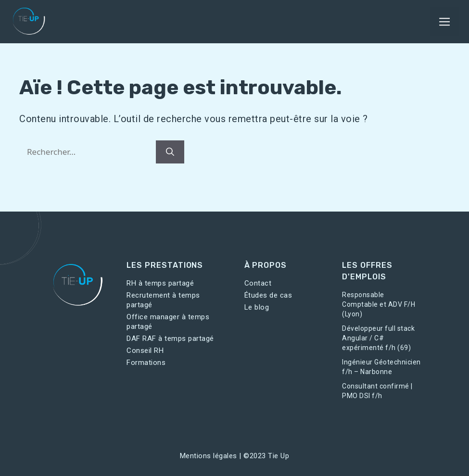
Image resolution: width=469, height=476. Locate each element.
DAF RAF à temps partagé (170, 338)
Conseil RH (145, 351)
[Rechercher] (170, 152)
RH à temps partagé (160, 283)
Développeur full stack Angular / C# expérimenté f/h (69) (378, 338)
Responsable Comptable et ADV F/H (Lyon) (379, 304)
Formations (146, 363)
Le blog (257, 307)
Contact (258, 283)
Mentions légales (209, 456)
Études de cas (268, 295)
